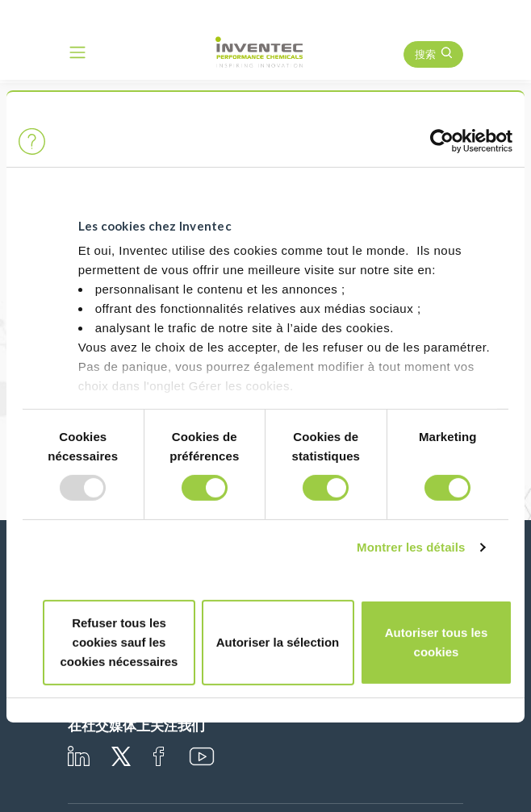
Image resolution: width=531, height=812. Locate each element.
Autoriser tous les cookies (437, 642)
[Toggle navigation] (77, 52)
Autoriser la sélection (278, 642)
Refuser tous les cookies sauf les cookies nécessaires (119, 642)
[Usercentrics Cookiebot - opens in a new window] (442, 141)
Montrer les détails (411, 547)
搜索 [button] (425, 54)
